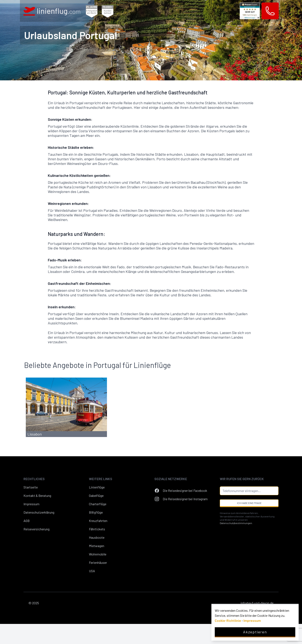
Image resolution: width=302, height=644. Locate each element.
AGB (27, 521)
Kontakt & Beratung (37, 496)
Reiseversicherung (36, 529)
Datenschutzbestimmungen (236, 523)
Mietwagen (97, 546)
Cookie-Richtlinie (228, 620)
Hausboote (97, 537)
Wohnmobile (98, 554)
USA (92, 571)
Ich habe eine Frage (249, 503)
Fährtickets (97, 529)
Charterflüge (98, 504)
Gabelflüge (96, 496)
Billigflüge (96, 512)
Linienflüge (97, 487)
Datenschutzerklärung (39, 512)
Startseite (31, 487)
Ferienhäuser (98, 562)
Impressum (31, 504)
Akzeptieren (255, 632)
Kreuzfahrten (98, 521)
